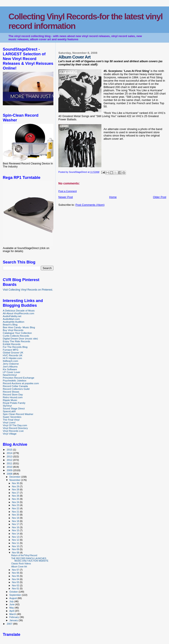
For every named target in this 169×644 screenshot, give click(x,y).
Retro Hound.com (13, 397)
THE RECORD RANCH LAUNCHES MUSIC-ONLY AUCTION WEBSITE (30, 560)
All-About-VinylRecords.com (19, 313)
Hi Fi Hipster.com (12, 358)
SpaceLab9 (9, 411)
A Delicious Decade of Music (19, 310)
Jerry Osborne (11, 364)
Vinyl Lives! (9, 422)
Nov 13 (16, 537)
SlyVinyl (7, 406)
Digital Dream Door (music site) (20, 338)
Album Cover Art (19, 567)
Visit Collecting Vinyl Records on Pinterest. (28, 290)
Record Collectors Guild (16, 389)
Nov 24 (16, 502)
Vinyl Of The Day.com (15, 425)
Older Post (160, 197)
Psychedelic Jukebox (15, 380)
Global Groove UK (13, 352)
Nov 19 (16, 518)
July (12, 601)
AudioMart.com (11, 319)
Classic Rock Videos (21, 564)
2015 (10, 450)
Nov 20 (16, 515)
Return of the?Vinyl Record (24, 555)
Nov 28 (16, 489)
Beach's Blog (10, 324)
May (12, 608)
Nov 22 (16, 508)
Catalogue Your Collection (17, 333)
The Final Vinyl (11, 420)
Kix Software (10, 369)
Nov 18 (16, 521)
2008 (10, 474)
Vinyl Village (10, 434)
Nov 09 (16, 549)
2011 (10, 463)
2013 (10, 456)
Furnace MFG (11, 350)
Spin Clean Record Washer (18, 414)
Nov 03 (16, 582)
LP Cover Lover (12, 372)
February (15, 617)
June (12, 604)
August (14, 598)
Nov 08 (16, 553)
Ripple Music (10, 400)
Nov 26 (16, 496)
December (15, 477)
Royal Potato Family (14, 403)
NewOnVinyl (10, 375)
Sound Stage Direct (14, 408)
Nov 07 (16, 570)
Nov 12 (16, 540)
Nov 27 (16, 493)
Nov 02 (16, 585)
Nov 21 (16, 512)
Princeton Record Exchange (19, 378)
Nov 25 (16, 499)
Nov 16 (16, 527)
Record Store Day (13, 394)
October (14, 592)
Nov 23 (16, 505)
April (12, 611)
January (14, 620)
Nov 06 (16, 573)
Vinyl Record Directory (15, 428)
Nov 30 (16, 483)
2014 (10, 453)
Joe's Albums (10, 366)
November (15, 480)
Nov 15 (16, 530)
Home (113, 197)
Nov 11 (16, 543)
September (16, 595)
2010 (10, 467)
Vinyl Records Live (13, 431)
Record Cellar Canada (15, 386)
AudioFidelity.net (12, 316)
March (13, 614)
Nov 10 (16, 546)
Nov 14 (16, 534)
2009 (10, 470)
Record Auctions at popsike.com (21, 383)
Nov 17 (16, 524)
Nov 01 (16, 588)
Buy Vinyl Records (13, 330)
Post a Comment (67, 191)
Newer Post (66, 197)
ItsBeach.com (10, 361)
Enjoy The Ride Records (16, 341)
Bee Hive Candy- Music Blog (19, 327)
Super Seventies (12, 417)
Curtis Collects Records (16, 336)
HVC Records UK (13, 355)
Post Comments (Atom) (90, 205)
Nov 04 (16, 579)
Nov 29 (16, 486)
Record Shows (11, 392)
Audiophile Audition (14, 322)
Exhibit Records (12, 344)
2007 (10, 624)
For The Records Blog (15, 347)
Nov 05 (16, 576)
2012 (10, 460)
